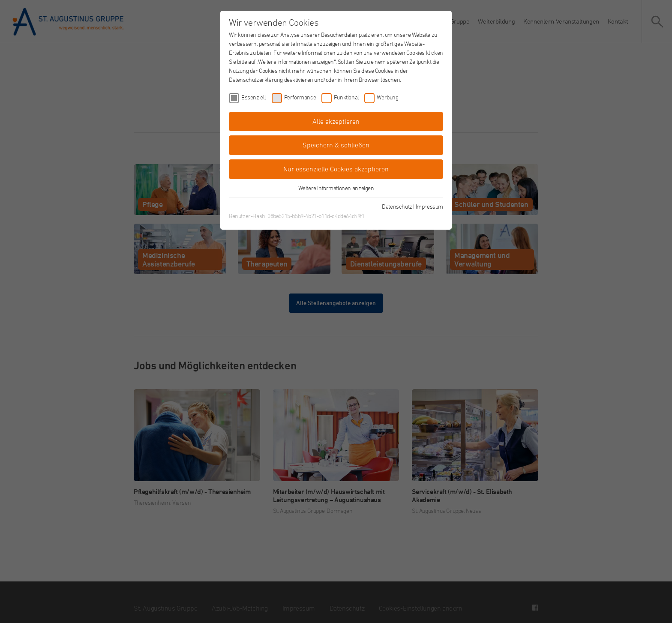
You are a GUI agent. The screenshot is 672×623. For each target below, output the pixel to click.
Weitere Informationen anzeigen (336, 188)
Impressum (429, 206)
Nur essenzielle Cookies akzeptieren (336, 169)
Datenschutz (397, 206)
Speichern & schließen (336, 145)
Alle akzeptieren (336, 121)
